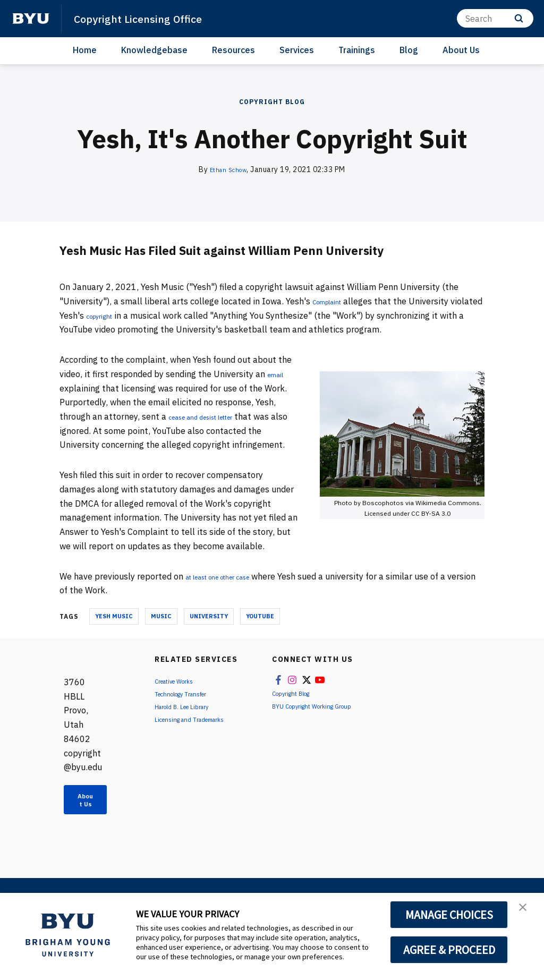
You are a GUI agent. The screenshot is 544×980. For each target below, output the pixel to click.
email (278, 374)
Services (297, 50)
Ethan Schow (228, 169)
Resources (233, 50)
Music (161, 616)
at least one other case (231, 576)
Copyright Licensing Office (151, 18)
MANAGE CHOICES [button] (449, 915)
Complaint (333, 301)
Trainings (357, 50)
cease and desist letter (214, 416)
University (209, 616)
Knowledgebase (154, 50)
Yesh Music (114, 616)
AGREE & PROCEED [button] (449, 950)
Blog (409, 50)
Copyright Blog (272, 102)
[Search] (495, 18)
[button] (526, 912)
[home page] (31, 19)
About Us (461, 50)
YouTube (260, 616)
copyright (139, 316)
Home (85, 50)
